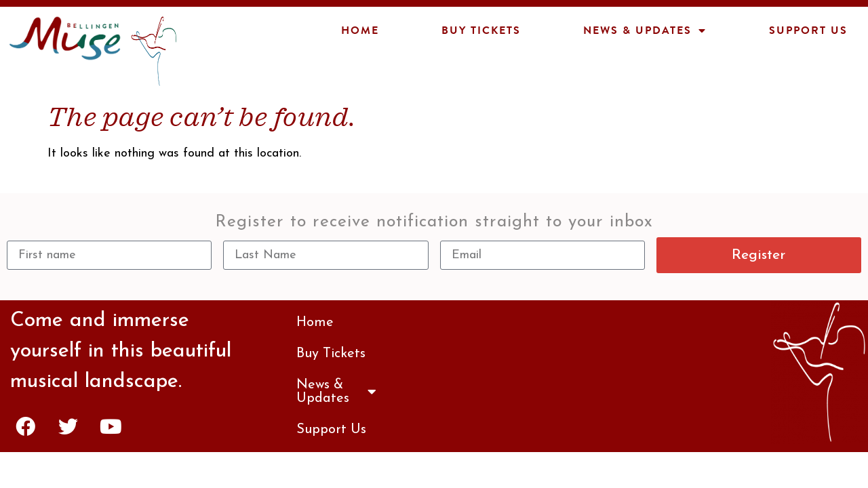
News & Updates (645, 30)
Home (360, 30)
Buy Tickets (481, 30)
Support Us (808, 30)
